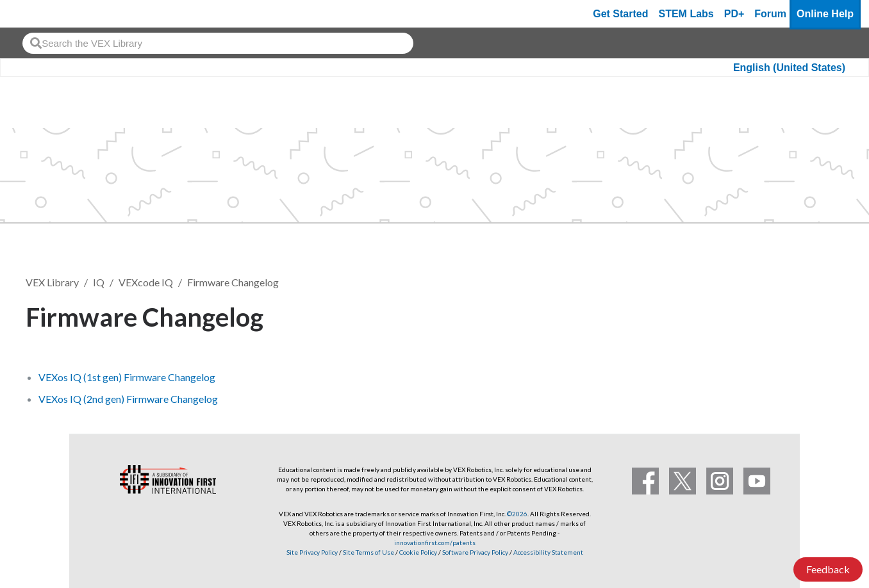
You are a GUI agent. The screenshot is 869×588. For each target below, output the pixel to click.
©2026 (517, 514)
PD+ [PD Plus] (734, 14)
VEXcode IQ (146, 282)
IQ (99, 282)
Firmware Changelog (233, 282)
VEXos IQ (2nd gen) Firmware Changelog (128, 399)
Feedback (828, 569)
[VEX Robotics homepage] (35, 14)
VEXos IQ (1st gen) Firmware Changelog (127, 377)
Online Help (825, 14)
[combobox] (218, 43)
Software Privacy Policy (475, 552)
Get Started (620, 14)
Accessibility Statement (548, 552)
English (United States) (789, 68)
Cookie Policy (418, 552)
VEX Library (52, 282)
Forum (770, 14)
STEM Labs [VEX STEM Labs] (686, 14)
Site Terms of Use (368, 552)
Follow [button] (811, 315)
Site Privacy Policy (312, 552)
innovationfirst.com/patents (435, 543)
